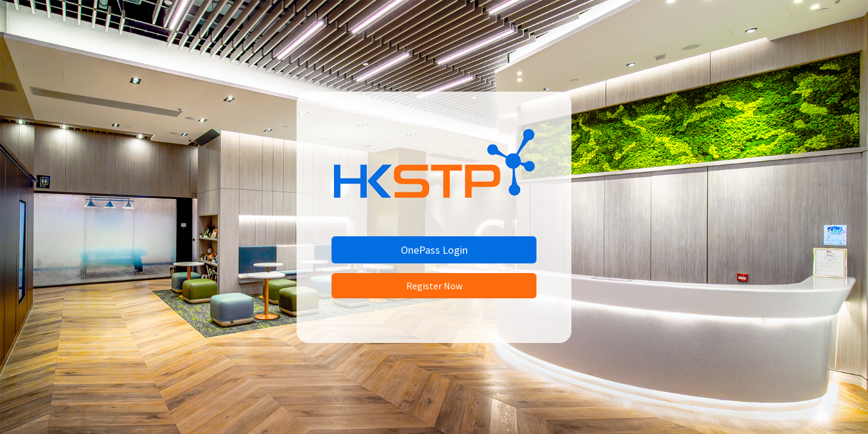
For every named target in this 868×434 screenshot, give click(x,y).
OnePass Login (434, 250)
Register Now (434, 286)
